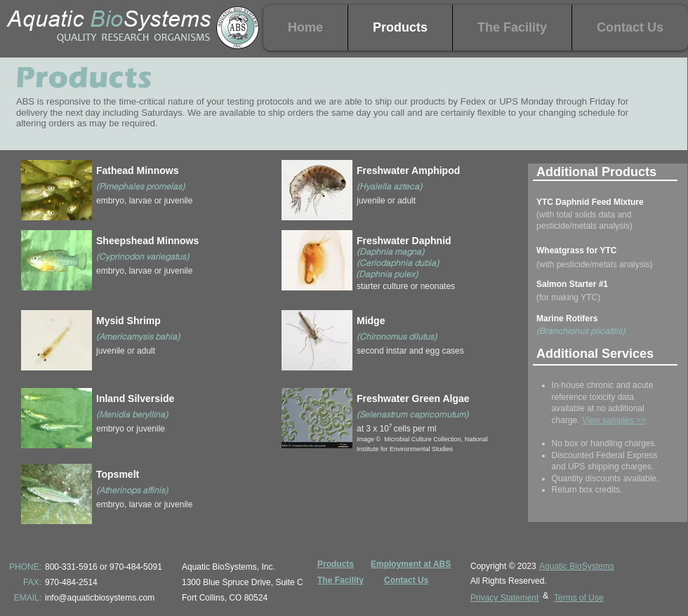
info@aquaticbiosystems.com (100, 598)
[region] (131, 193)
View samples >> (614, 420)
